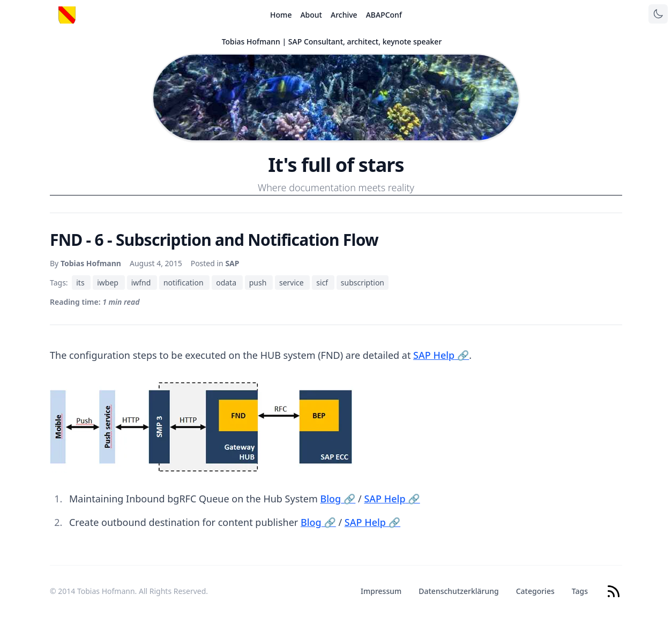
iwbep (109, 283)
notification (184, 283)
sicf (323, 283)
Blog (338, 499)
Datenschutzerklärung (458, 591)
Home (281, 15)
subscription (363, 283)
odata (227, 283)
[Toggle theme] (658, 14)
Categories (535, 591)
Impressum (381, 591)
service (292, 283)
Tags (580, 591)
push (259, 283)
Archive (344, 15)
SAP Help (441, 355)
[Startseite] (67, 15)
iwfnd (142, 283)
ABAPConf (384, 15)
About (311, 15)
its (81, 283)
